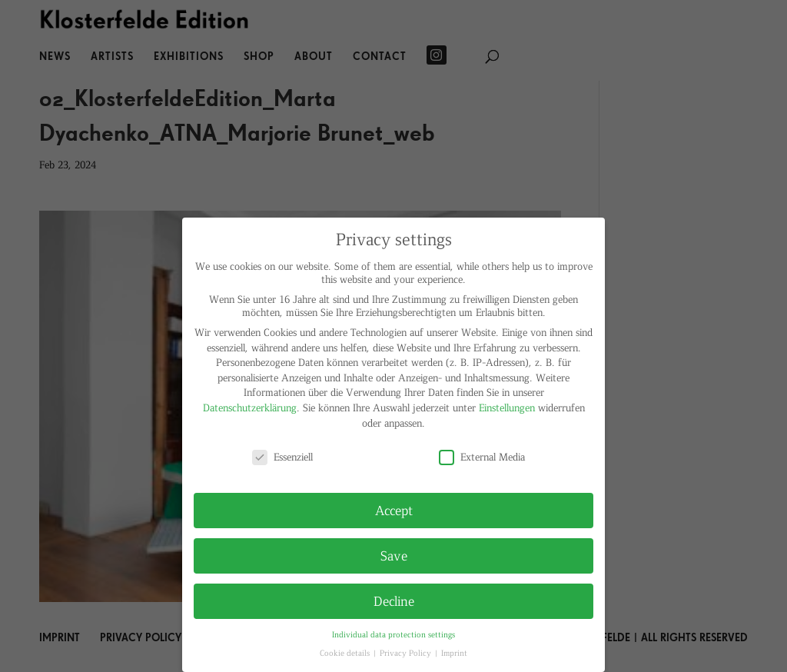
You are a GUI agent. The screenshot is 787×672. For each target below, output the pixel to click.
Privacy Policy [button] (407, 652)
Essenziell (282, 456)
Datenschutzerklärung (250, 407)
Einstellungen (507, 407)
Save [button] (394, 555)
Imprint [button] (454, 652)
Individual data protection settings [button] (393, 634)
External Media (482, 456)
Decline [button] (394, 600)
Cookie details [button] (346, 652)
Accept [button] (394, 510)
